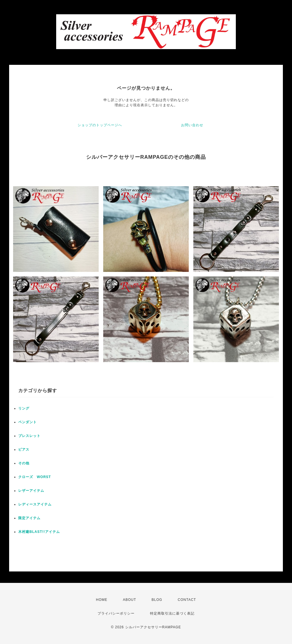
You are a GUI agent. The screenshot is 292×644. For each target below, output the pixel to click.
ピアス (24, 450)
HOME (102, 600)
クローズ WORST (35, 477)
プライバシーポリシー (116, 613)
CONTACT (187, 600)
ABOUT (129, 600)
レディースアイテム (35, 504)
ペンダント (28, 422)
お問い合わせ (192, 125)
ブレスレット (29, 436)
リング (24, 408)
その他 (24, 463)
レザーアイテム (31, 491)
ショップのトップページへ (100, 125)
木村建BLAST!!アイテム (39, 532)
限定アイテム (29, 518)
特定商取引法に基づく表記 (172, 613)
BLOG (157, 600)
